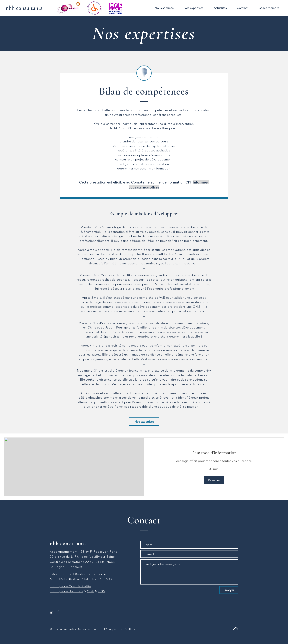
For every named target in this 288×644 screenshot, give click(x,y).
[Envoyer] (229, 590)
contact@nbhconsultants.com (85, 574)
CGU (90, 591)
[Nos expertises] (144, 422)
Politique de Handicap (66, 591)
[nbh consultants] (24, 8)
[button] (164, 8)
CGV (102, 591)
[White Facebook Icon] (58, 612)
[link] (214, 453)
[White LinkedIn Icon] (52, 612)
